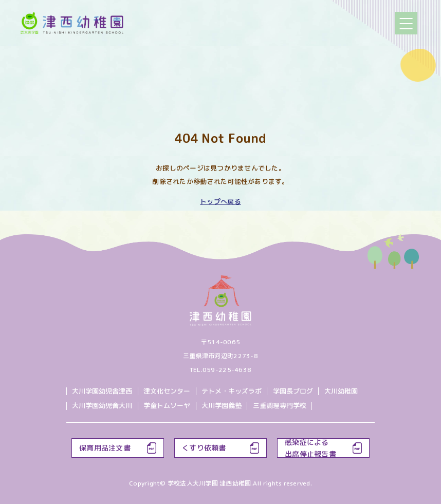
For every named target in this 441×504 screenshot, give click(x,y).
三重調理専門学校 (280, 405)
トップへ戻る (220, 201)
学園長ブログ (293, 391)
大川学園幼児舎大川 (102, 405)
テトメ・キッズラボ (232, 391)
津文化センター (167, 391)
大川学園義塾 (222, 405)
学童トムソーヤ (167, 405)
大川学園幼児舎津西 (102, 391)
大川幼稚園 (341, 391)
